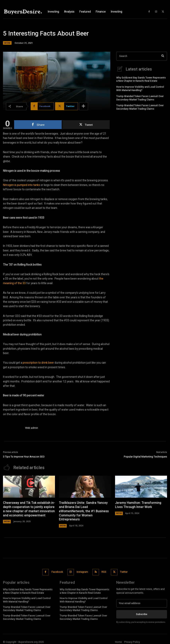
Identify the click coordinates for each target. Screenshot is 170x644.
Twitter (123, 571)
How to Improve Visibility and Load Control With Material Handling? (140, 88)
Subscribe (142, 612)
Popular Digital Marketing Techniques (145, 457)
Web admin (32, 428)
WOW (7, 43)
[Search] (163, 56)
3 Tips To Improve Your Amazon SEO (24, 457)
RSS (103, 571)
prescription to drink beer (38, 363)
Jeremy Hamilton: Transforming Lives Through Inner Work (138, 505)
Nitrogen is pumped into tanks (21, 185)
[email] (142, 601)
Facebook (57, 571)
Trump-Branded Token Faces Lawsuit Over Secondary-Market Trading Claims (140, 98)
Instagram (82, 571)
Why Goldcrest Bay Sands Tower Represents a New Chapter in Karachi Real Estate (141, 79)
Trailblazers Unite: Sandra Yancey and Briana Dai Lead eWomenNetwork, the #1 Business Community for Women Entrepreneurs (84, 511)
